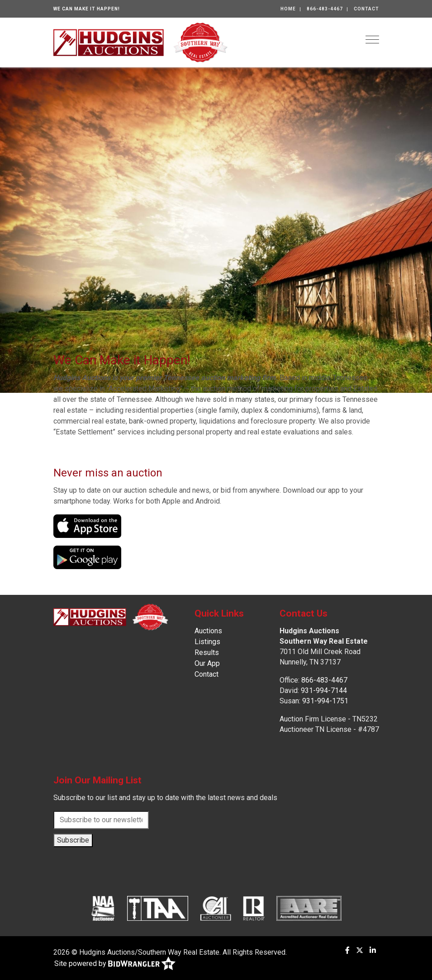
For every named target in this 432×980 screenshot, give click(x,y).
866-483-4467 (325, 9)
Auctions (208, 631)
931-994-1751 (325, 701)
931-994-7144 (324, 690)
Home (288, 9)
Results (207, 653)
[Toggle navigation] (372, 40)
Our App (207, 663)
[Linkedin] (373, 950)
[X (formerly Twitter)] (360, 950)
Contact (366, 9)
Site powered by (115, 964)
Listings (207, 642)
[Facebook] (347, 950)
